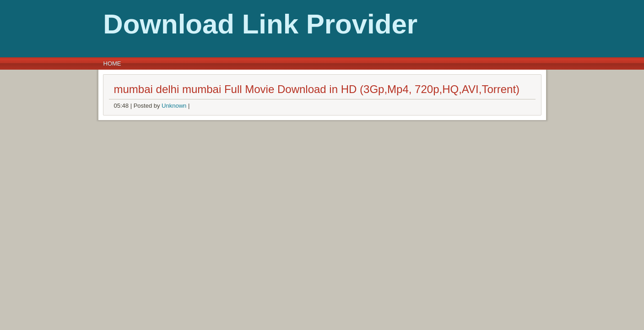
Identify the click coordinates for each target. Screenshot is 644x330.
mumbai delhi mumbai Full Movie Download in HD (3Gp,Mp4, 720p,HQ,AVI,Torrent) (317, 89)
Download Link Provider (165, 24)
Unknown (174, 106)
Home (112, 63)
